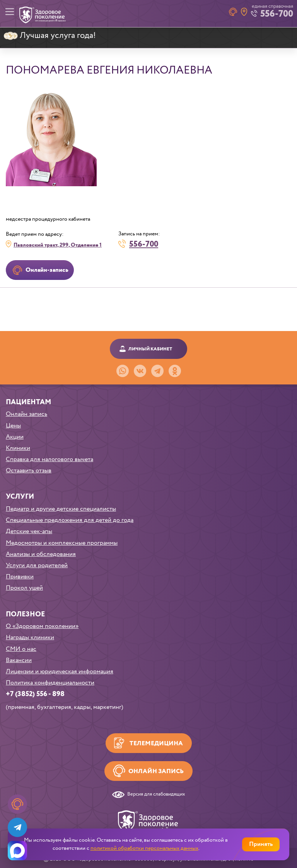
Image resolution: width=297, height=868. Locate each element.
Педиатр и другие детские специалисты (61, 509)
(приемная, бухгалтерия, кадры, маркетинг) (65, 707)
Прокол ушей (24, 588)
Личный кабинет (150, 349)
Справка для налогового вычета (49, 459)
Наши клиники (244, 12)
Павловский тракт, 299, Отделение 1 (58, 245)
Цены (13, 426)
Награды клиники (30, 637)
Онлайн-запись (47, 270)
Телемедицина (156, 744)
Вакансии (19, 660)
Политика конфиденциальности (50, 683)
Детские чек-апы (29, 531)
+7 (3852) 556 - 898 (35, 694)
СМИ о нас (21, 649)
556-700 (144, 244)
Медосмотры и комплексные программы (62, 543)
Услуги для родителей (37, 565)
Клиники (18, 448)
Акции (15, 437)
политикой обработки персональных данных (144, 848)
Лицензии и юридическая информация (60, 672)
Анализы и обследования (41, 554)
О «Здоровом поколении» (42, 626)
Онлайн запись (26, 414)
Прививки (20, 577)
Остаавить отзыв (29, 471)
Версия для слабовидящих (156, 795)
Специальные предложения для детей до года (70, 520)
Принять (261, 844)
